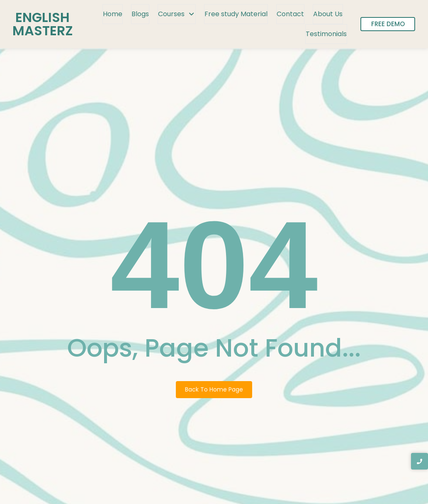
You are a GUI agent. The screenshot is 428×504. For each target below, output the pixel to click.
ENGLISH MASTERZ (43, 24)
